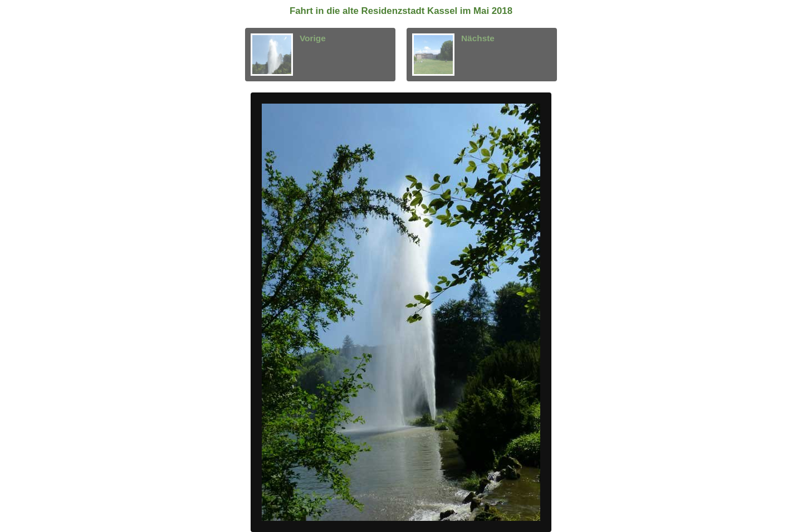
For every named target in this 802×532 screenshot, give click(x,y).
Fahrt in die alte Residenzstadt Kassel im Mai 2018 (401, 11)
